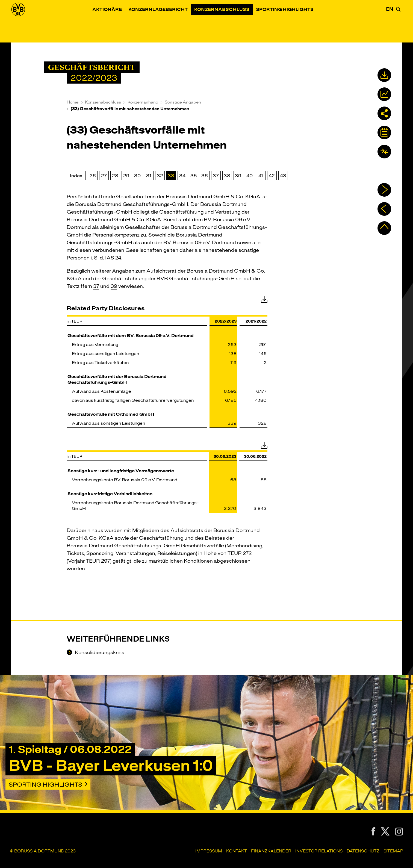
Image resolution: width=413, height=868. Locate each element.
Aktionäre (114, 23)
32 (160, 176)
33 (171, 176)
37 (216, 176)
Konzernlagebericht (165, 23)
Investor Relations (319, 851)
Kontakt (237, 851)
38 (227, 176)
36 (205, 176)
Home (73, 102)
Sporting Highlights (291, 23)
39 (238, 176)
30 (137, 176)
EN (390, 23)
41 (261, 176)
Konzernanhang (143, 102)
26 (93, 176)
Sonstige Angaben (183, 102)
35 (194, 176)
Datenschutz (363, 851)
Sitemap (393, 851)
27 (104, 176)
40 (250, 176)
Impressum (209, 851)
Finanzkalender (271, 851)
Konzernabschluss (228, 23)
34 (182, 176)
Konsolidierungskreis (99, 653)
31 (149, 176)
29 (126, 176)
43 (283, 176)
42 (272, 176)
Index (76, 176)
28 (115, 176)
